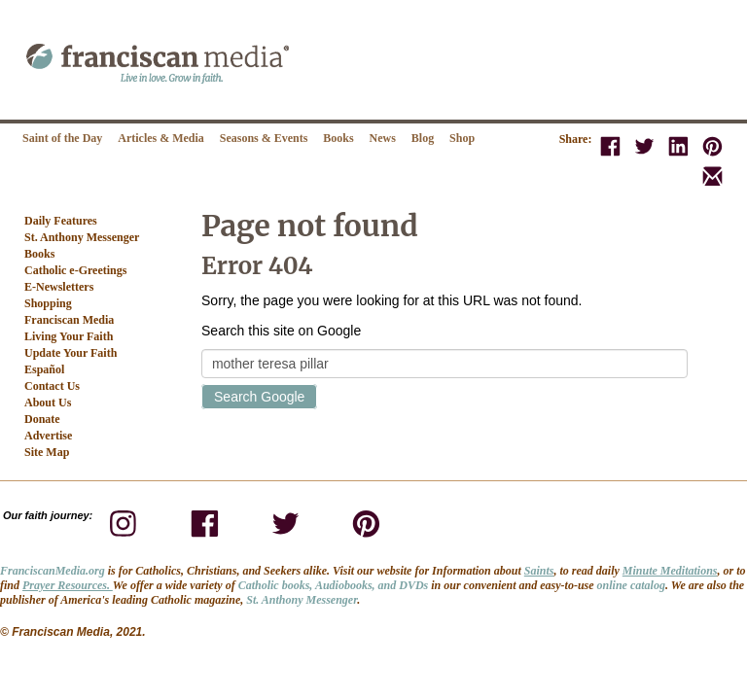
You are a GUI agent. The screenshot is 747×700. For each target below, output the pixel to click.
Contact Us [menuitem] (52, 386)
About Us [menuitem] (48, 402)
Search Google (259, 397)
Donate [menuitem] (42, 419)
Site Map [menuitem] (47, 452)
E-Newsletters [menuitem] (59, 287)
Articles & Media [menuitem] (161, 138)
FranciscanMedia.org (53, 571)
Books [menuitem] (338, 138)
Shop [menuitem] (462, 138)
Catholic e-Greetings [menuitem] (75, 270)
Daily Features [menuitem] (61, 221)
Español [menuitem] (44, 369)
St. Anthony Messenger (302, 600)
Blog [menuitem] (423, 138)
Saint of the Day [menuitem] (62, 138)
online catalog (631, 585)
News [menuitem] (383, 138)
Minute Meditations (670, 571)
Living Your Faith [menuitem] (69, 336)
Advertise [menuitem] (48, 436)
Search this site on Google (281, 331)
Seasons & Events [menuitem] (264, 138)
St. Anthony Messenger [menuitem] (82, 237)
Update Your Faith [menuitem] (71, 353)
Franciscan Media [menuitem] (69, 320)
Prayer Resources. (68, 585)
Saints (539, 571)
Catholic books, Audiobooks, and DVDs (334, 585)
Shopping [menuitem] (48, 303)
